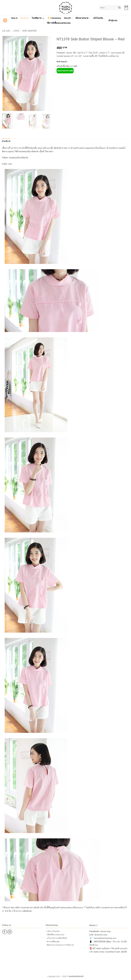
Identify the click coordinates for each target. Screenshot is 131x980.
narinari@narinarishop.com (105, 938)
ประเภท (68, 18)
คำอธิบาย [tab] (6, 141)
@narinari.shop (101, 935)
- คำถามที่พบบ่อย (52, 942)
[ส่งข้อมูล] (119, 8)
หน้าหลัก (6, 31)
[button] (126, 8)
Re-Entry (25, 18)
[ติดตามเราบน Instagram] (10, 932)
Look (16, 31)
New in (14, 18)
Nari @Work (30, 31)
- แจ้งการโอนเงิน (53, 931)
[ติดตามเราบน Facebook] (5, 932)
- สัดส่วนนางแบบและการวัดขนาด (60, 945)
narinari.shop (105, 931)
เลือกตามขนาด (83, 18)
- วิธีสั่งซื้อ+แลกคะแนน (55, 935)
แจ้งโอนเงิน (98, 18)
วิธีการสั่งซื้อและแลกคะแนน (59, 23)
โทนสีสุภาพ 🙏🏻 (38, 18)
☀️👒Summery (54, 18)
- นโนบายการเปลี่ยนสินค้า (56, 938)
